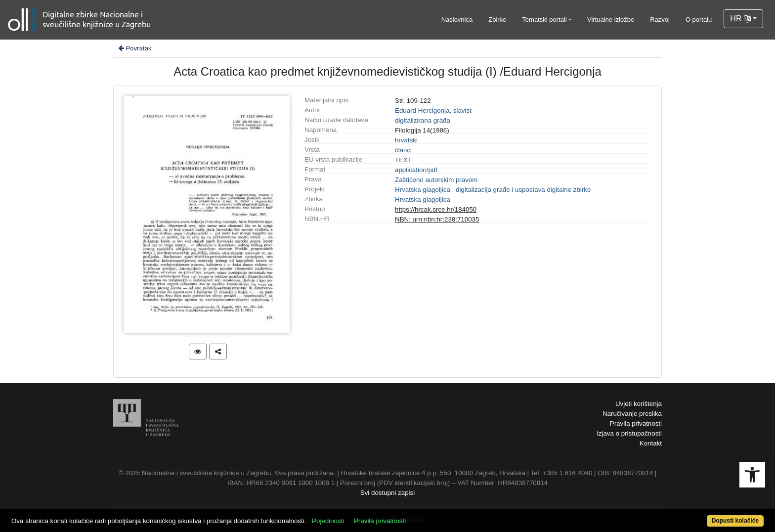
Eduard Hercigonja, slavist (433, 111)
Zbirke (497, 20)
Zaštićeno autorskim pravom (436, 180)
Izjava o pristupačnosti (629, 433)
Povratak (134, 48)
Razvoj (660, 20)
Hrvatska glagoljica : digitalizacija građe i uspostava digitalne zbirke (493, 190)
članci (403, 150)
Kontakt (651, 443)
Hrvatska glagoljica (423, 199)
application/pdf (416, 170)
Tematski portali (544, 20)
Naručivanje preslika (632, 414)
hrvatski (406, 140)
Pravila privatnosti (636, 423)
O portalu (699, 20)
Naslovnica (457, 20)
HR (740, 19)
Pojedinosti (328, 521)
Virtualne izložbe (611, 20)
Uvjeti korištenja (639, 404)
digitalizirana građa (423, 120)
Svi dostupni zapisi (387, 493)
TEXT (403, 160)
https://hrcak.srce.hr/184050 (436, 209)
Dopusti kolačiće (735, 521)
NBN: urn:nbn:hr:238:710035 (437, 219)
